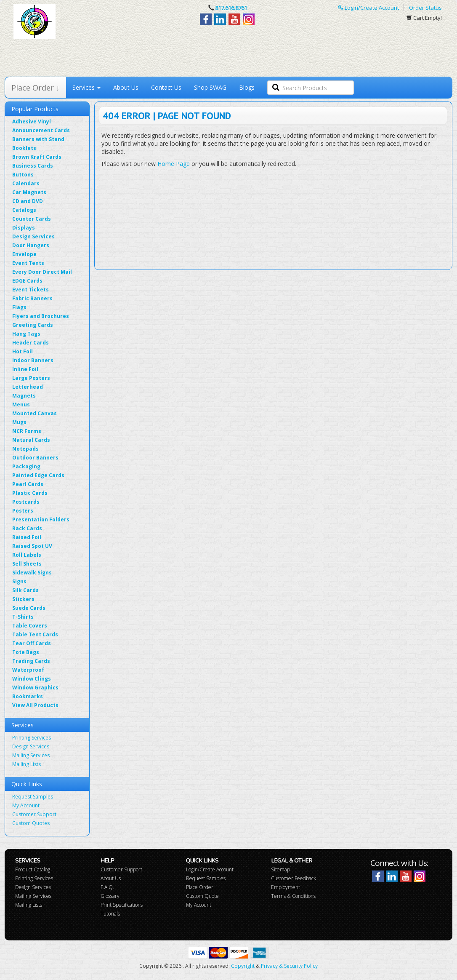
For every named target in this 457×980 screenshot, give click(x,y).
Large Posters (31, 378)
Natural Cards (31, 440)
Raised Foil (27, 537)
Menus (21, 405)
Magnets (24, 396)
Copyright (243, 966)
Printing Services (32, 738)
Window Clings (32, 679)
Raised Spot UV (32, 546)
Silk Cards (25, 590)
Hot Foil (23, 351)
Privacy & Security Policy (289, 966)
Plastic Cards (30, 493)
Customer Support (34, 814)
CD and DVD (28, 201)
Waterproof (28, 670)
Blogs (247, 87)
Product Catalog (33, 869)
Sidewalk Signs (32, 573)
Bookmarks (28, 696)
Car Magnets (29, 192)
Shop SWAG (210, 87)
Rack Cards (27, 528)
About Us (126, 87)
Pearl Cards (28, 484)
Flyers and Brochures (41, 316)
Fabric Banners (32, 298)
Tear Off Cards (32, 643)
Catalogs (24, 210)
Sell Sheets (27, 564)
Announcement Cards (41, 130)
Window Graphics (35, 688)
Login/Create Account (368, 8)
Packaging (26, 466)
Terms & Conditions (293, 896)
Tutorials (110, 914)
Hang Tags (26, 334)
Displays (24, 228)
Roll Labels (27, 555)
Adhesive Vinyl (32, 121)
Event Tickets (31, 290)
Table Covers (30, 626)
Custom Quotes (31, 823)
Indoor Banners (33, 360)
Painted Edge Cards (38, 475)
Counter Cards (32, 219)
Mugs (19, 422)
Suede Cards (29, 608)
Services (86, 87)
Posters (23, 511)
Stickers (23, 599)
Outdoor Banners (35, 458)
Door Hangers (31, 245)
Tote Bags (26, 652)
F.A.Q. (107, 887)
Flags (19, 307)
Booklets (24, 148)
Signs (19, 581)
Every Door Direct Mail (42, 272)
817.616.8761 (231, 8)
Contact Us (166, 87)
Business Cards (33, 166)
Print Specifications (122, 905)
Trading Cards (31, 661)
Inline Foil (25, 369)
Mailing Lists (27, 764)
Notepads (25, 449)
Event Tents (28, 263)
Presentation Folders (41, 519)
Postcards (26, 502)
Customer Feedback (294, 878)
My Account (26, 805)
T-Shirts (23, 617)
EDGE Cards (27, 281)
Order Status (425, 8)
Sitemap (280, 869)
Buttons (23, 175)
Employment (286, 887)
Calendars (26, 183)
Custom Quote (202, 896)
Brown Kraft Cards (37, 157)
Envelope (24, 254)
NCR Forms (27, 431)
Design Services (33, 236)
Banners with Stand (38, 139)
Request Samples (33, 797)
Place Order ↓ (36, 88)
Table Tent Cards (35, 634)
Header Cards (31, 343)
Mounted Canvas (35, 413)
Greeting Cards (33, 325)
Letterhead (28, 387)
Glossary (110, 896)
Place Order (200, 887)
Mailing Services (31, 755)
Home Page (174, 164)
